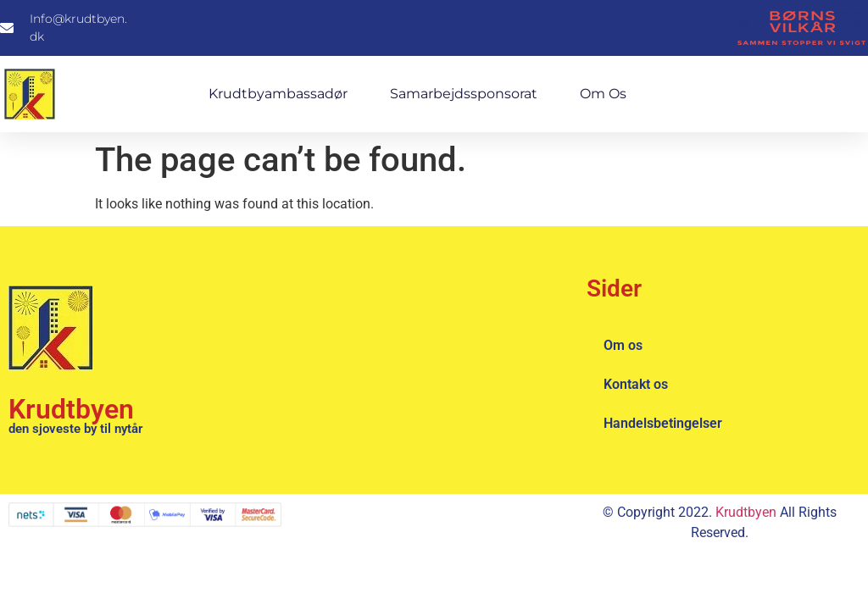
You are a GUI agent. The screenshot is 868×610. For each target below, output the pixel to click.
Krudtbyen (71, 409)
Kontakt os (636, 384)
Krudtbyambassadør (278, 94)
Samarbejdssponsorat (464, 94)
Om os (603, 94)
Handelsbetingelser (663, 423)
